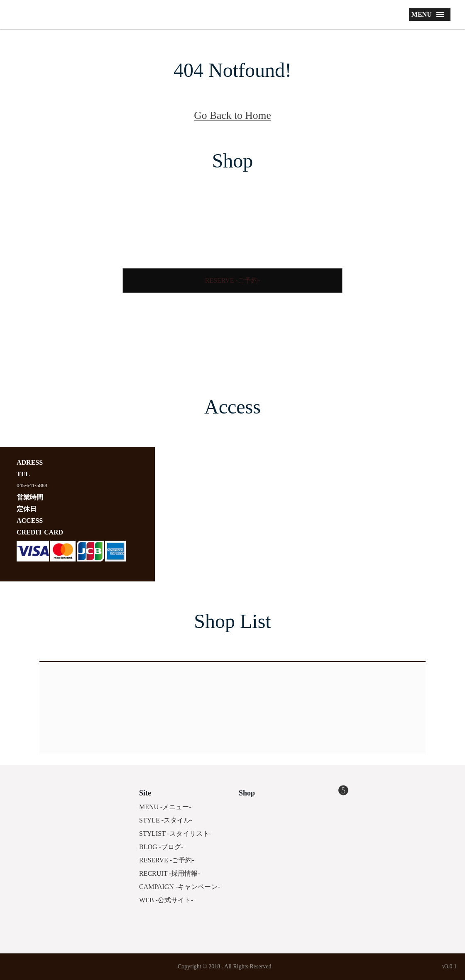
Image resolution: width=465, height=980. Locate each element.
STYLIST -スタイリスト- (175, 833)
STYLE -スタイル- (166, 820)
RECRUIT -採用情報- (170, 873)
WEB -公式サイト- (166, 900)
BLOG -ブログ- (161, 847)
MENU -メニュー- (165, 807)
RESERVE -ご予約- (233, 280)
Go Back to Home (232, 115)
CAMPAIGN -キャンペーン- (180, 887)
